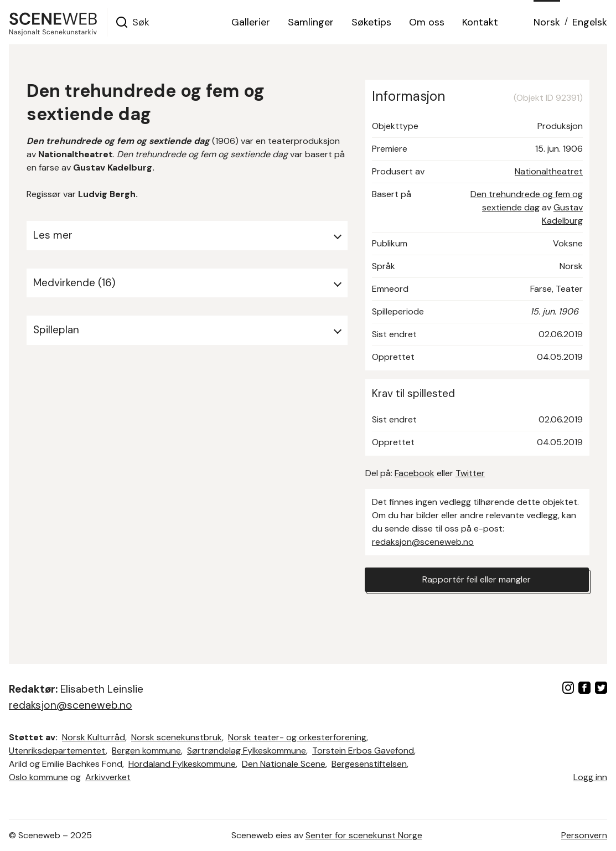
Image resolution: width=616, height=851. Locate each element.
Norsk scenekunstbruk (177, 737)
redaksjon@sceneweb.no (423, 542)
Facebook (415, 473)
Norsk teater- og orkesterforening (297, 737)
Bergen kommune (146, 751)
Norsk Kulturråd (94, 737)
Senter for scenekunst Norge (364, 835)
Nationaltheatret (549, 171)
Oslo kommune (38, 777)
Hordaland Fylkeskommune (182, 764)
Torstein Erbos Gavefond (363, 751)
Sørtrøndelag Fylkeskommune (247, 751)
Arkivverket (108, 777)
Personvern (584, 835)
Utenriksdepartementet (57, 751)
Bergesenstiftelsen (369, 764)
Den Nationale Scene (284, 764)
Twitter (470, 473)
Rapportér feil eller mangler (477, 579)
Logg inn (590, 777)
